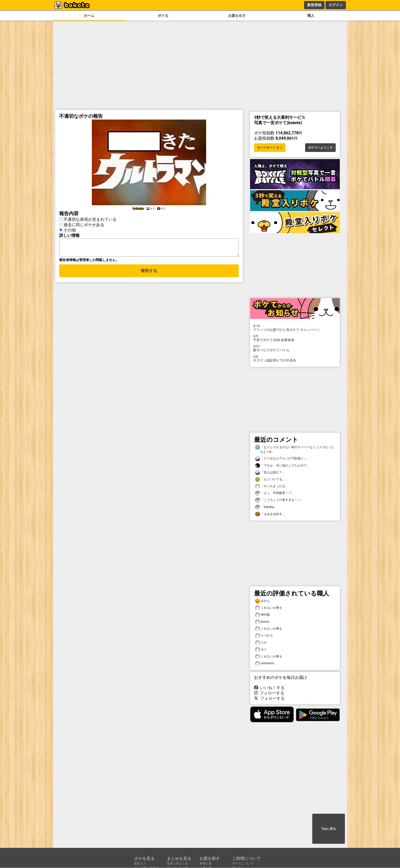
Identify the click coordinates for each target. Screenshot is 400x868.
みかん (262, 601)
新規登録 (314, 5)
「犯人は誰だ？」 (270, 472)
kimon (262, 622)
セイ (261, 649)
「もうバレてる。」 (272, 479)
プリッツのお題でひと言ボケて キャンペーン (295, 328)
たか (261, 643)
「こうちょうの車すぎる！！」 (279, 500)
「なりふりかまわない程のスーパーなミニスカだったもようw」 (295, 449)
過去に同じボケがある (84, 225)
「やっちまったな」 (272, 486)
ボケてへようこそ (320, 148)
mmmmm (265, 663)
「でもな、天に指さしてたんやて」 (282, 466)
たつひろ (264, 636)
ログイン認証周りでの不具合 (295, 358)
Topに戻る (328, 829)
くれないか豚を (269, 608)
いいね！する (269, 688)
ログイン (336, 5)
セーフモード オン (270, 148)
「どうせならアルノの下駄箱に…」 (282, 458)
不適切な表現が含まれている (90, 219)
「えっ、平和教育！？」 (275, 493)
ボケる (163, 16)
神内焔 (262, 615)
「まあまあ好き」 (270, 514)
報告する (149, 274)
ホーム (89, 16)
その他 (70, 230)
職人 (311, 16)
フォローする (269, 693)
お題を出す (237, 16)
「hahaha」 (266, 507)
